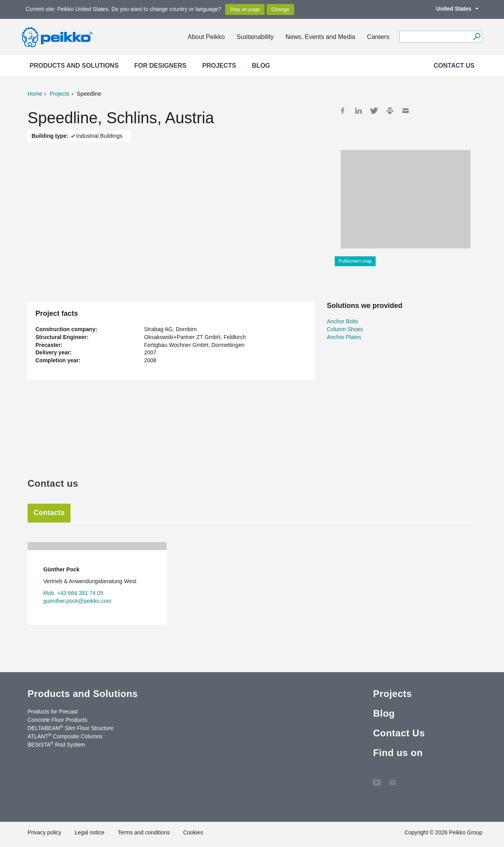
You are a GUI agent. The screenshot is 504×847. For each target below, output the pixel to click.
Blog (261, 66)
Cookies (193, 832)
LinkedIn (358, 111)
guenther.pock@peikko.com (77, 601)
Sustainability (255, 37)
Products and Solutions (74, 66)
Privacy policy (44, 832)
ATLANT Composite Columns (65, 736)
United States (453, 9)
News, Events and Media (320, 37)
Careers (378, 37)
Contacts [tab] (49, 513)
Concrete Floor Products (57, 720)
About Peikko (206, 37)
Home (35, 94)
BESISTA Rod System (56, 744)
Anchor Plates (344, 337)
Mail (406, 111)
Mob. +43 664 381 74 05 (73, 593)
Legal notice (89, 832)
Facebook (343, 111)
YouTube (377, 778)
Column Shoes (345, 329)
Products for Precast (53, 712)
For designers (160, 66)
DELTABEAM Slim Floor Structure (70, 728)
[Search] (477, 37)
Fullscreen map (355, 261)
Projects (219, 66)
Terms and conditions (144, 832)
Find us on (398, 753)
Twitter (374, 111)
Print (390, 111)
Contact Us (454, 66)
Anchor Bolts (342, 321)
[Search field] (435, 37)
